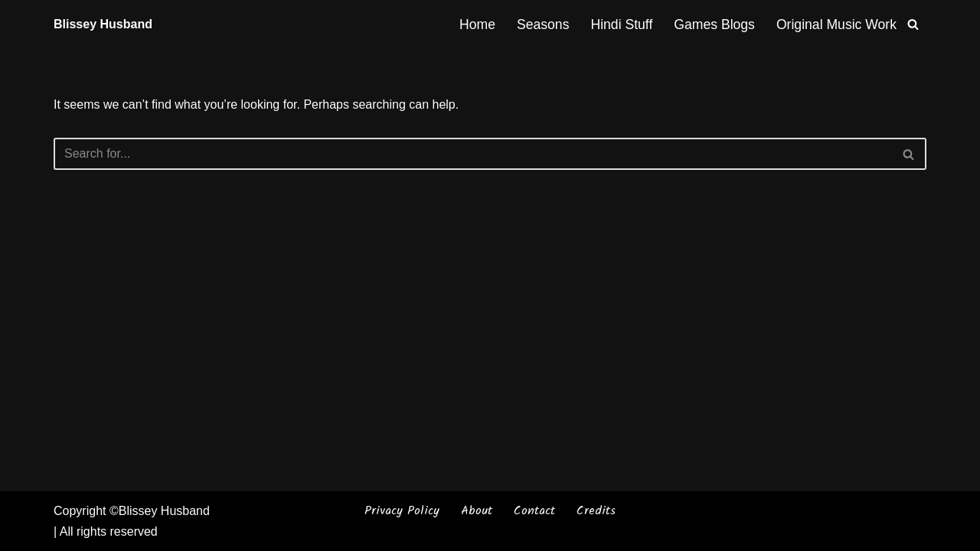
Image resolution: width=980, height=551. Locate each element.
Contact (534, 511)
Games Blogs (714, 24)
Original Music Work (836, 24)
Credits (596, 511)
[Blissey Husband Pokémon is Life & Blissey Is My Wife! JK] (103, 24)
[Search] (913, 24)
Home (477, 24)
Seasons (543, 24)
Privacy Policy (402, 511)
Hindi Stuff (621, 24)
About (477, 511)
